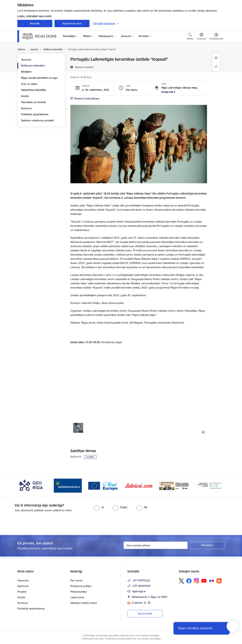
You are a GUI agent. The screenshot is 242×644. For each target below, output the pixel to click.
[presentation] (29, 522)
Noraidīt (35, 23)
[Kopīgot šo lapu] (216, 67)
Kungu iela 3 (168, 92)
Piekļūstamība (79, 592)
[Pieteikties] (207, 545)
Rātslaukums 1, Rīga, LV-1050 (150, 597)
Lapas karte (77, 597)
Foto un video (29, 84)
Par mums (76, 580)
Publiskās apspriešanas (35, 114)
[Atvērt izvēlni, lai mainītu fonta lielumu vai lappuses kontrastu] (216, 37)
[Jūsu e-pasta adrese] (156, 545)
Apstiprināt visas (72, 23)
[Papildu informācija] (149, 603)
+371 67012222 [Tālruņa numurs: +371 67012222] (141, 580)
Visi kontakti (145, 614)
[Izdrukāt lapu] (216, 58)
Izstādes (90, 457)
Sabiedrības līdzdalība (34, 90)
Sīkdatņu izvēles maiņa (84, 603)
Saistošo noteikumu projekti (37, 120)
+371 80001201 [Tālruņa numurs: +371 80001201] (141, 586)
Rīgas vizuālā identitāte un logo (39, 78)
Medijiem (26, 72)
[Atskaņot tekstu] (84, 67)
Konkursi (26, 108)
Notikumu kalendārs (33, 66)
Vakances (23, 580)
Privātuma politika (81, 586)
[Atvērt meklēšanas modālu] (190, 37)
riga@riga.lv (139, 591)
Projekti (22, 592)
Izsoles (25, 96)
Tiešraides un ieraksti (33, 102)
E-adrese (137, 603)
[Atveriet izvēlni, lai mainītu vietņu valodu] (201, 37)
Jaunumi (26, 60)
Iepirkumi (23, 586)
